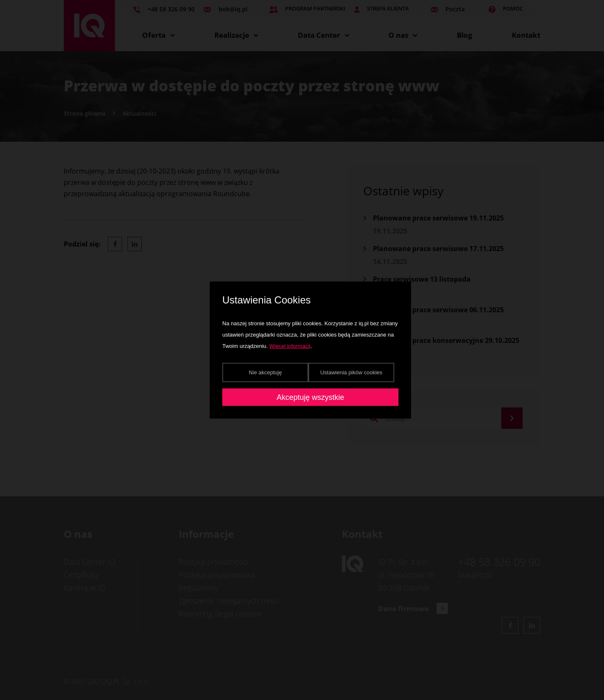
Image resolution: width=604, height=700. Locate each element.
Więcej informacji (290, 346)
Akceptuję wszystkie (310, 397)
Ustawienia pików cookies (351, 372)
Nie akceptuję (265, 372)
